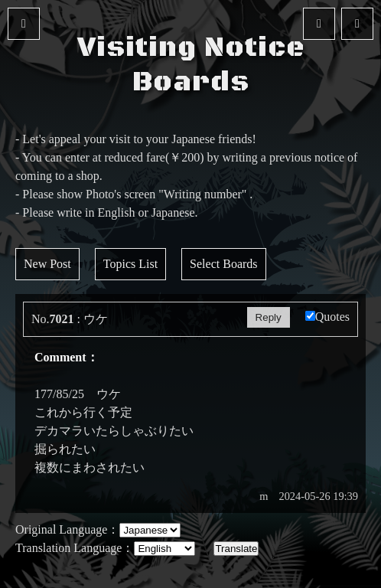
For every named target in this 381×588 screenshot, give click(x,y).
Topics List (130, 264)
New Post (47, 264)
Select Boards (223, 264)
